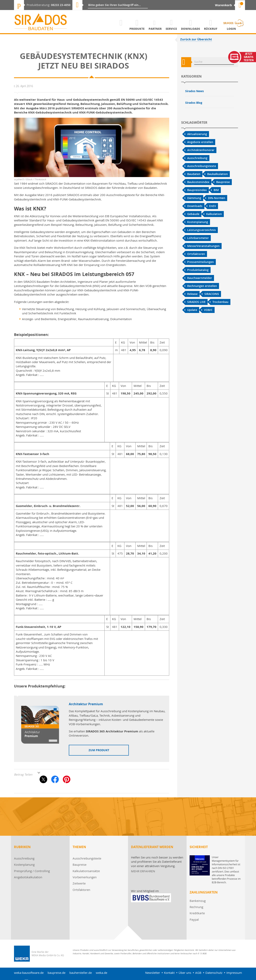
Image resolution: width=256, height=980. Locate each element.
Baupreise (223, 182)
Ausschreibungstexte (202, 166)
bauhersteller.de (81, 973)
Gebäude (193, 214)
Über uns (185, 973)
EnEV (213, 206)
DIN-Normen (217, 198)
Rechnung (196, 907)
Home (121, 29)
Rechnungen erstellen (202, 286)
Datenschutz (214, 973)
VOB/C (208, 310)
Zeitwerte (79, 883)
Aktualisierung (197, 134)
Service (171, 29)
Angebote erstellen (200, 142)
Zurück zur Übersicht (196, 39)
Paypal (194, 919)
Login (231, 29)
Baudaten (194, 174)
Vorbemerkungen (85, 877)
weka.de (101, 973)
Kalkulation (214, 214)
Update (192, 310)
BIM (216, 190)
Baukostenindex (198, 182)
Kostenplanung (198, 222)
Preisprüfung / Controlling (32, 871)
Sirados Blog (194, 103)
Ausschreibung (197, 158)
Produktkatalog (198, 270)
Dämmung (194, 198)
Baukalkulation (217, 174)
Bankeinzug (198, 901)
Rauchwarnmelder (200, 278)
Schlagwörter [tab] (194, 122)
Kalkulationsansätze (86, 871)
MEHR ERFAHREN (143, 871)
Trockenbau (220, 302)
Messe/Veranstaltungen (203, 246)
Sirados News (194, 91)
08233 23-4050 (61, 5)
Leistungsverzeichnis (201, 230)
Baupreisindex (197, 190)
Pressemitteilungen (200, 262)
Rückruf (211, 29)
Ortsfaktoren (196, 254)
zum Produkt (99, 750)
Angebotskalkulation (28, 877)
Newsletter (153, 973)
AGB (198, 973)
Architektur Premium (86, 704)
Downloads (190, 29)
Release (192, 294)
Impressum (234, 973)
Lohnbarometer (198, 238)
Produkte (137, 29)
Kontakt (169, 973)
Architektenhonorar (201, 150)
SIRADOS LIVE (196, 302)
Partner (155, 29)
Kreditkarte (197, 913)
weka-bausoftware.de (29, 973)
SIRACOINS (212, 294)
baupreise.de (56, 973)
